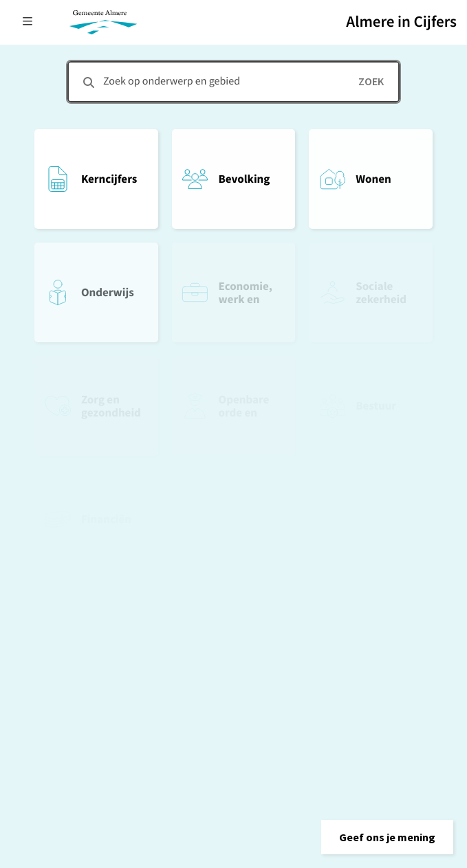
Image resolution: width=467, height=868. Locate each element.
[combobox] (233, 82)
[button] (387, 837)
